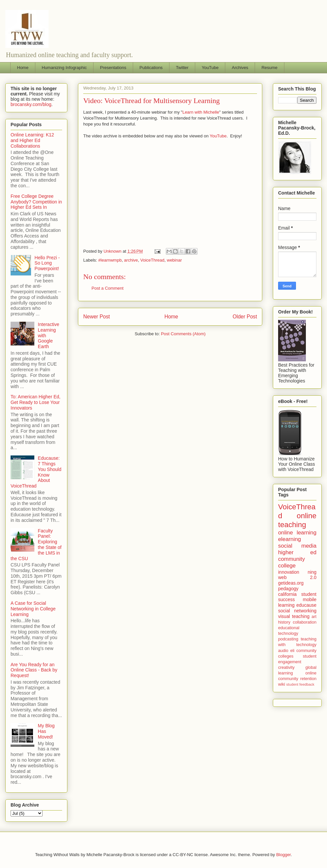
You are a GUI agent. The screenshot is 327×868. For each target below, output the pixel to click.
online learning (297, 533)
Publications (151, 68)
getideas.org (291, 583)
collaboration (305, 622)
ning (312, 572)
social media (297, 546)
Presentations (113, 68)
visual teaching (294, 616)
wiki (282, 684)
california (287, 594)
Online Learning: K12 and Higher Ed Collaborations (32, 140)
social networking (297, 611)
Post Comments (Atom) (183, 334)
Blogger (283, 855)
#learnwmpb (110, 260)
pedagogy (288, 589)
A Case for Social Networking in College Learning (33, 609)
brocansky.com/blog (31, 104)
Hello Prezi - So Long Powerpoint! (47, 263)
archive (131, 260)
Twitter (182, 68)
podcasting (288, 639)
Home (23, 68)
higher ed (297, 552)
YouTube (210, 68)
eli (292, 651)
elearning (290, 539)
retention (308, 679)
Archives (240, 68)
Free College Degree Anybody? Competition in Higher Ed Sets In (36, 202)
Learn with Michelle (201, 112)
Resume (270, 68)
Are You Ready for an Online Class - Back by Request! (34, 670)
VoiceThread (152, 260)
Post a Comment (108, 288)
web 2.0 (297, 577)
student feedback (300, 684)
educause (306, 605)
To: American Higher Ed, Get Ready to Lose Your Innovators (36, 402)
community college (291, 562)
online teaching (297, 520)
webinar (174, 260)
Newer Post (97, 317)
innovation (289, 572)
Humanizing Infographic (64, 68)
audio (283, 651)
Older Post (245, 317)
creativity (286, 668)
